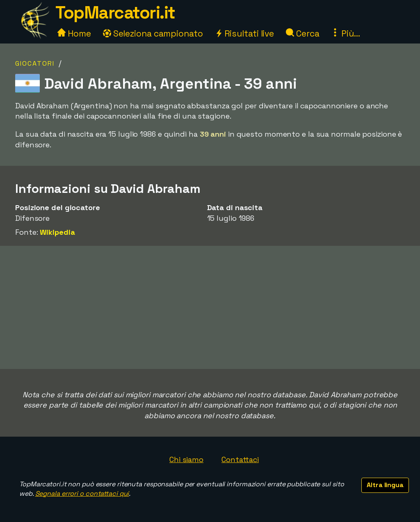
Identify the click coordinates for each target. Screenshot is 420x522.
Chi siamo (186, 459)
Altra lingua (385, 485)
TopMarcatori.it (115, 13)
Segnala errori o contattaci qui (82, 493)
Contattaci (240, 459)
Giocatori (35, 63)
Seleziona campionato (153, 33)
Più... (345, 33)
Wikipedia (57, 232)
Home (74, 33)
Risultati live (245, 33)
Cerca (302, 33)
